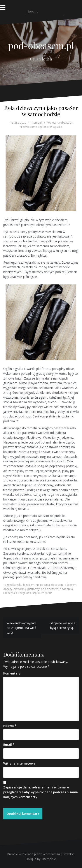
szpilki (36, 593)
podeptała (66, 589)
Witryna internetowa (19, 763)
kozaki (17, 585)
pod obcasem (50, 589)
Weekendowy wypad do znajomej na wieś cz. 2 (21, 628)
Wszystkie (56, 127)
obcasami (57, 585)
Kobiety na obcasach (59, 123)
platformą (20, 589)
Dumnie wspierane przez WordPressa (33, 854)
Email (9, 745)
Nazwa (10, 726)
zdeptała (47, 593)
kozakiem (28, 585)
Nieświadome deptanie (34, 127)
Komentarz (12, 673)
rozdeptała (10, 593)
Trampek (37, 123)
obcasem (71, 585)
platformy (33, 589)
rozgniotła (25, 593)
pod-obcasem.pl (41, 45)
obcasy (8, 589)
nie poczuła (43, 585)
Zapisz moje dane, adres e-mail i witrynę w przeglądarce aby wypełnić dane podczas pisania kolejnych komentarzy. (41, 792)
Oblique (31, 859)
